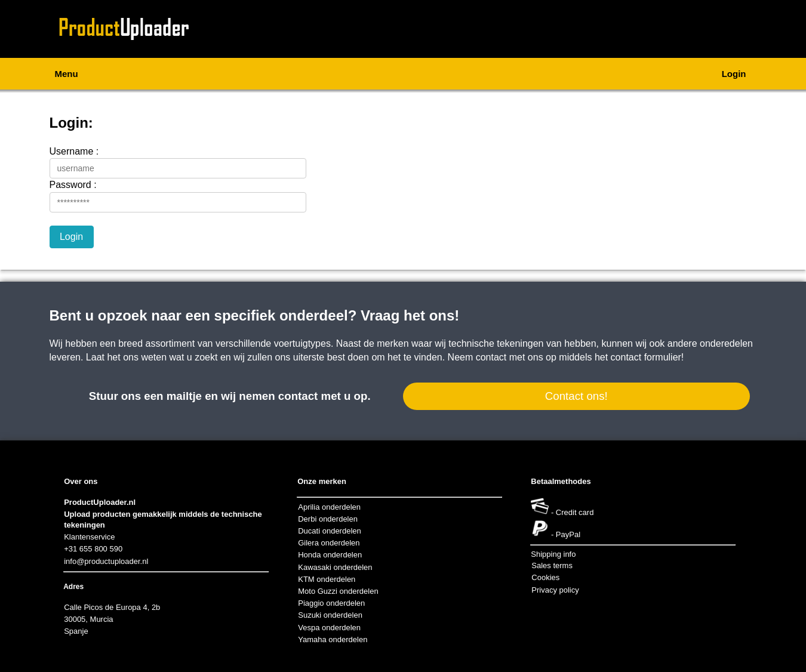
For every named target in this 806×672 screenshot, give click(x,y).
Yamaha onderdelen (333, 639)
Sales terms (552, 565)
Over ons (81, 481)
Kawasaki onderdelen (335, 567)
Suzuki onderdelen (330, 615)
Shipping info (553, 554)
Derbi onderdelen (328, 519)
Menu (67, 74)
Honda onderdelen (330, 555)
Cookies (545, 577)
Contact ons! (576, 396)
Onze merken (322, 481)
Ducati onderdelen (330, 531)
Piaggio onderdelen (331, 603)
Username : (74, 151)
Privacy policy (555, 590)
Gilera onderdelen (329, 543)
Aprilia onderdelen (329, 507)
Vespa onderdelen (329, 628)
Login (734, 74)
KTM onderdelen (327, 579)
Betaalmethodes (561, 481)
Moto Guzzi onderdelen (338, 591)
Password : (73, 185)
